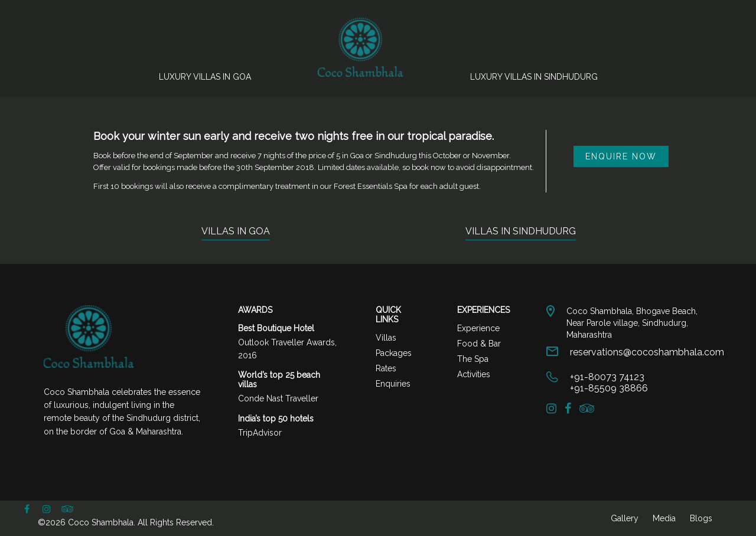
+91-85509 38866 (609, 388)
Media (664, 518)
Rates (386, 368)
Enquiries (393, 384)
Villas (386, 338)
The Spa (473, 359)
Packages (394, 353)
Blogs (701, 518)
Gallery (625, 518)
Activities (474, 374)
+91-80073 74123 (607, 377)
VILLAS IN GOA (236, 231)
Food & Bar (479, 344)
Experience (478, 328)
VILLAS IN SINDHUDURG (521, 231)
